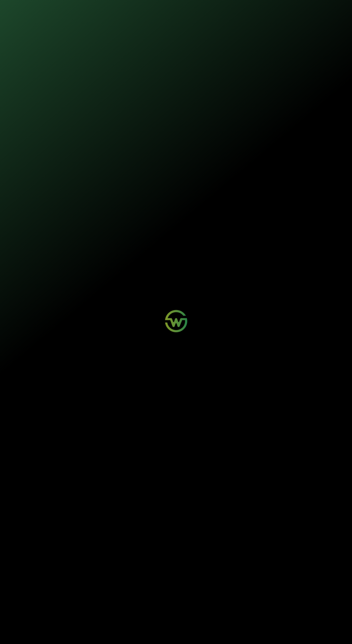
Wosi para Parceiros (160, 603)
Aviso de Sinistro (119, 612)
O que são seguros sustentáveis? (96, 533)
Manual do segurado (224, 239)
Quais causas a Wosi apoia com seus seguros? (106, 558)
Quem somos (182, 8)
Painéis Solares (80, 608)
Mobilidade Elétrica (82, 603)
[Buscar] (344, 302)
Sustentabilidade (155, 8)
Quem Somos (195, 603)
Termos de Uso (129, 634)
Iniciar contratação (176, 101)
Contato (153, 608)
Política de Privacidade (108, 634)
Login (113, 603)
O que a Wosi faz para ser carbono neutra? (103, 545)
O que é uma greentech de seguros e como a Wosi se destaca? (118, 520)
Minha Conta (117, 608)
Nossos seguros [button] (124, 8)
